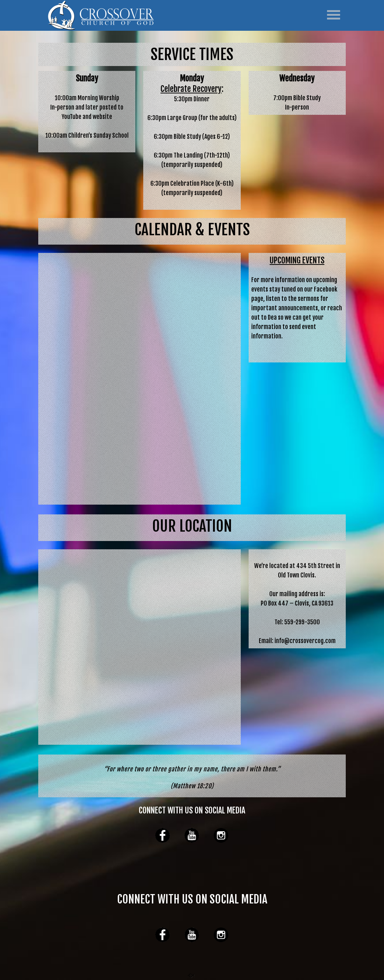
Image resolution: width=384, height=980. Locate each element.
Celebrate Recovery (191, 89)
